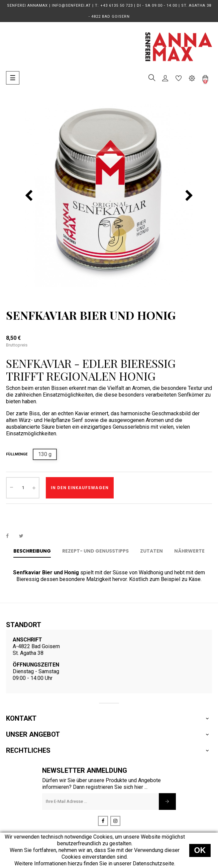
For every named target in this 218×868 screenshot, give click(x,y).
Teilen (11, 536)
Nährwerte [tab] (189, 551)
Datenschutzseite (153, 863)
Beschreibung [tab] (32, 551)
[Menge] (23, 488)
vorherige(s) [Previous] (29, 196)
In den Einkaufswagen (80, 488)
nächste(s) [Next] (189, 196)
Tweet (24, 536)
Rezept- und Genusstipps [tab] (95, 551)
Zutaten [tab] (151, 551)
